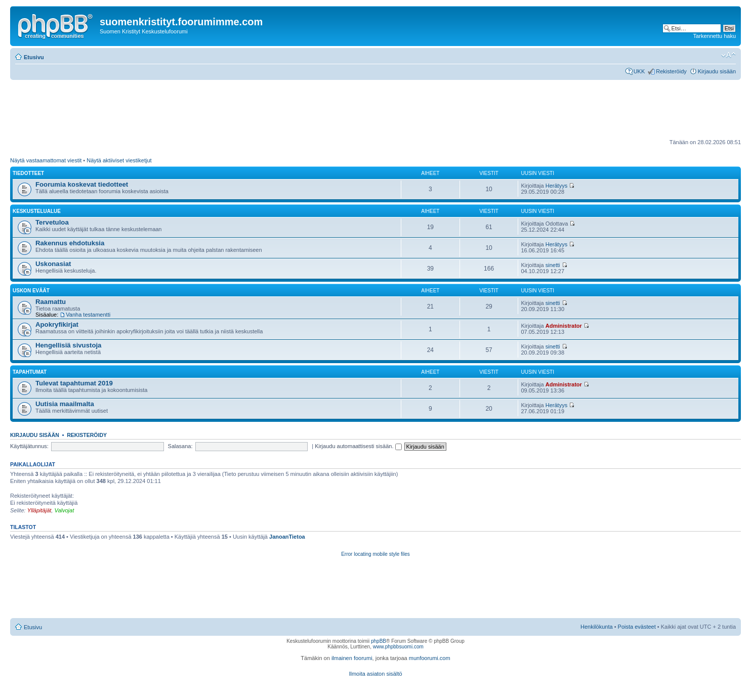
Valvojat (64, 510)
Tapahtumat (30, 372)
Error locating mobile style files (375, 554)
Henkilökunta (597, 627)
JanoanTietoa (287, 537)
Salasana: (180, 446)
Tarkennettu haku (715, 36)
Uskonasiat (53, 264)
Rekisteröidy (671, 71)
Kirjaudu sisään (717, 71)
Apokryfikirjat (57, 324)
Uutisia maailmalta (65, 404)
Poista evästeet (637, 627)
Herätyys (556, 186)
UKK (639, 71)
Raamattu (51, 302)
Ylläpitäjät (39, 510)
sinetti (553, 265)
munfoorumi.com (430, 658)
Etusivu (34, 57)
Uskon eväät (31, 291)
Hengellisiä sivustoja (68, 345)
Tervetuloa (52, 222)
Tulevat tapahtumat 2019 (74, 383)
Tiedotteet (28, 173)
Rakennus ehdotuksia (70, 243)
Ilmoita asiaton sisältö (375, 674)
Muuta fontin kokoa (728, 55)
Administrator (564, 326)
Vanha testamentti (88, 315)
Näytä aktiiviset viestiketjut (119, 160)
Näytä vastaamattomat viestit (46, 160)
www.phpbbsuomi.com (398, 647)
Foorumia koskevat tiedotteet (82, 184)
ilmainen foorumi (352, 658)
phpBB (379, 641)
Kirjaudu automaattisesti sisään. (358, 446)
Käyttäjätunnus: (29, 446)
